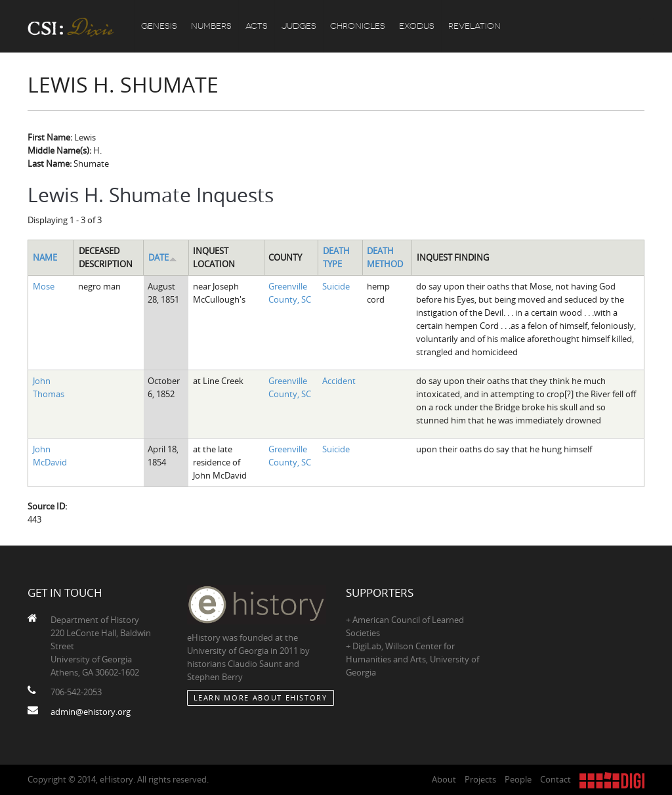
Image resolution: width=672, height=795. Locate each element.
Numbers (211, 26)
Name (45, 257)
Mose (44, 286)
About (444, 779)
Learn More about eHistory (261, 698)
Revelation (474, 26)
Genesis (159, 26)
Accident (339, 381)
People (518, 779)
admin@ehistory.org (91, 712)
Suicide (336, 286)
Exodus (417, 26)
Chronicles (358, 26)
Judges (299, 26)
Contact (556, 779)
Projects (480, 779)
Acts (257, 26)
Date (163, 257)
